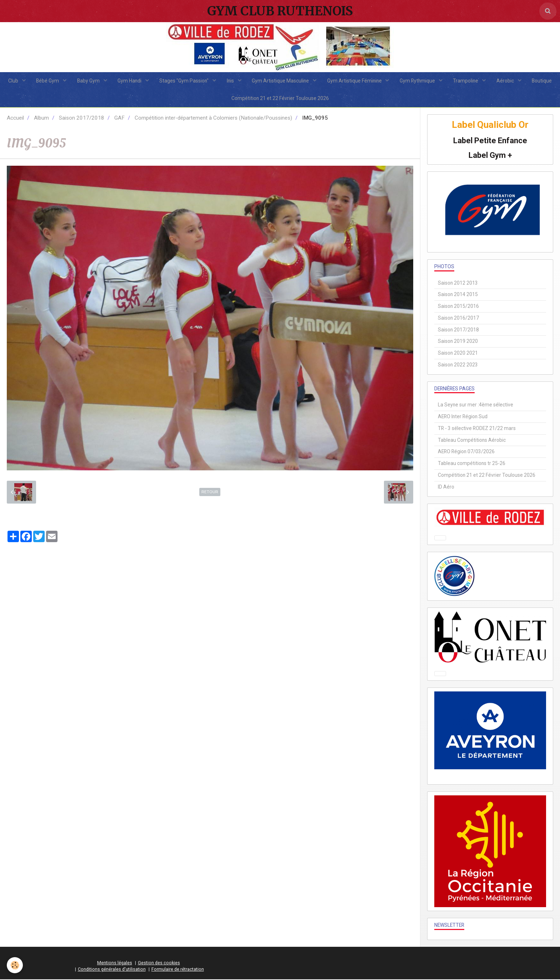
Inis (231, 81)
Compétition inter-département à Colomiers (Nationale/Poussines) (213, 119)
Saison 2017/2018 (82, 119)
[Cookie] (15, 965)
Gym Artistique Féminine (355, 81)
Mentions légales (115, 963)
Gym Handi (130, 81)
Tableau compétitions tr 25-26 (472, 464)
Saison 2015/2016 (458, 307)
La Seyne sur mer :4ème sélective (476, 405)
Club (13, 81)
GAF (119, 119)
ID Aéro (446, 487)
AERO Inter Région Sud (463, 417)
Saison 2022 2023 (458, 365)
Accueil (15, 119)
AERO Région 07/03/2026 (466, 452)
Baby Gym (88, 81)
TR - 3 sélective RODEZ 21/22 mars (477, 429)
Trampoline (467, 81)
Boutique (543, 81)
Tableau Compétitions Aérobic (472, 440)
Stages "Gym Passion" (184, 81)
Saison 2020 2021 (458, 354)
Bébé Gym (47, 81)
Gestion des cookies (159, 963)
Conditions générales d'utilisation (112, 970)
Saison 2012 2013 (458, 283)
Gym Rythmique (418, 81)
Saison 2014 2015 (458, 295)
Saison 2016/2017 (458, 318)
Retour (210, 492)
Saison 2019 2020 (458, 342)
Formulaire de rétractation (178, 970)
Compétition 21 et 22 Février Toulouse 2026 (280, 99)
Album (41, 119)
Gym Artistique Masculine (281, 81)
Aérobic (506, 81)
